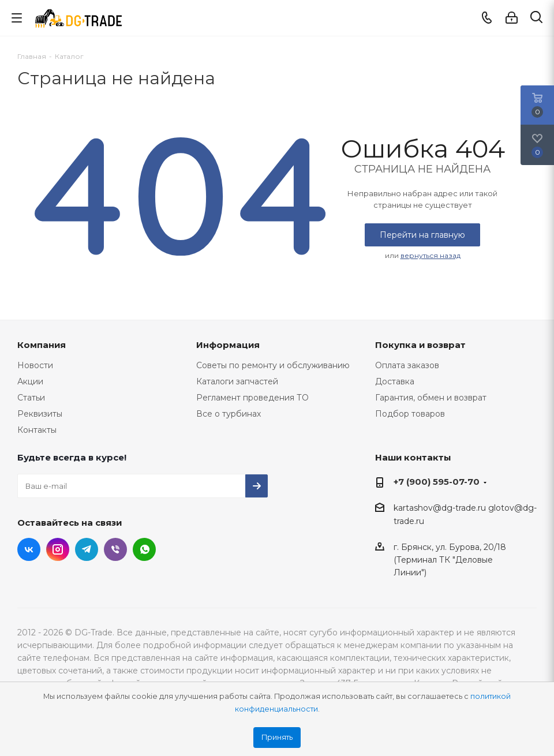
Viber (115, 549)
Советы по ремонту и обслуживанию (273, 365)
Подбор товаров (410, 414)
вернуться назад (431, 255)
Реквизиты (40, 414)
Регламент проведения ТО (252, 398)
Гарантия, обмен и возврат (431, 398)
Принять (277, 737)
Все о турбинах (229, 414)
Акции (30, 381)
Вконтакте (29, 549)
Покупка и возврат (420, 345)
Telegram (87, 549)
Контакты (37, 430)
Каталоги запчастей (237, 381)
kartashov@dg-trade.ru (440, 508)
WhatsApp (144, 549)
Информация (228, 345)
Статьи (31, 398)
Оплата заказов (407, 365)
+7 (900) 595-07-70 (437, 482)
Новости (35, 365)
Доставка (395, 381)
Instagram (58, 549)
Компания (42, 345)
